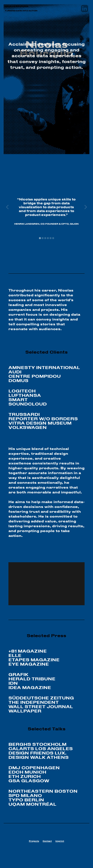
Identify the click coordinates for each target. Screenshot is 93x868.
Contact (47, 841)
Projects (34, 841)
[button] (40, 238)
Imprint (60, 841)
